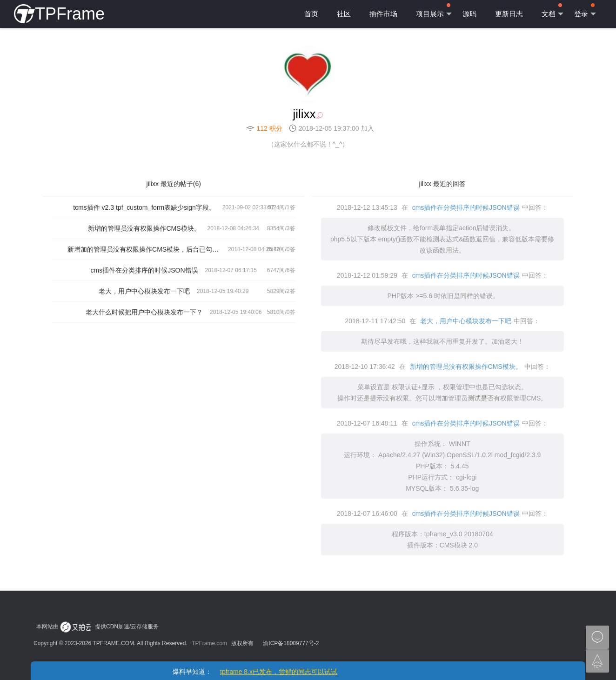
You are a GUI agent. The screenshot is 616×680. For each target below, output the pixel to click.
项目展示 (434, 11)
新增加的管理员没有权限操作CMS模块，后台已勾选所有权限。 (148, 249)
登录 (585, 11)
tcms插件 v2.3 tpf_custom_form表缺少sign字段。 (144, 207)
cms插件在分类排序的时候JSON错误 (144, 270)
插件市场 (383, 14)
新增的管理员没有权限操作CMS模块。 (144, 228)
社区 (344, 14)
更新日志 (509, 14)
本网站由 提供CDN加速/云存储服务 (97, 627)
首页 (311, 14)
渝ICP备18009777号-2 (291, 643)
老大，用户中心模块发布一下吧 (144, 291)
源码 (469, 14)
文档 (552, 11)
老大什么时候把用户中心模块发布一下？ (144, 312)
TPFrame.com (209, 643)
